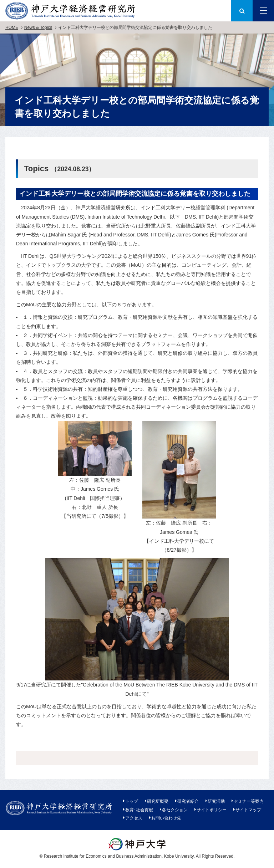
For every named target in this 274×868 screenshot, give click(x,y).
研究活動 (216, 801)
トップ (132, 801)
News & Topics (38, 27)
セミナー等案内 (249, 801)
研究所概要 (158, 801)
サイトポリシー (212, 810)
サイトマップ (248, 810)
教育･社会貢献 (139, 810)
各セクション (175, 810)
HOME (12, 27)
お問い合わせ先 (166, 818)
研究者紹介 (188, 801)
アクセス (134, 818)
